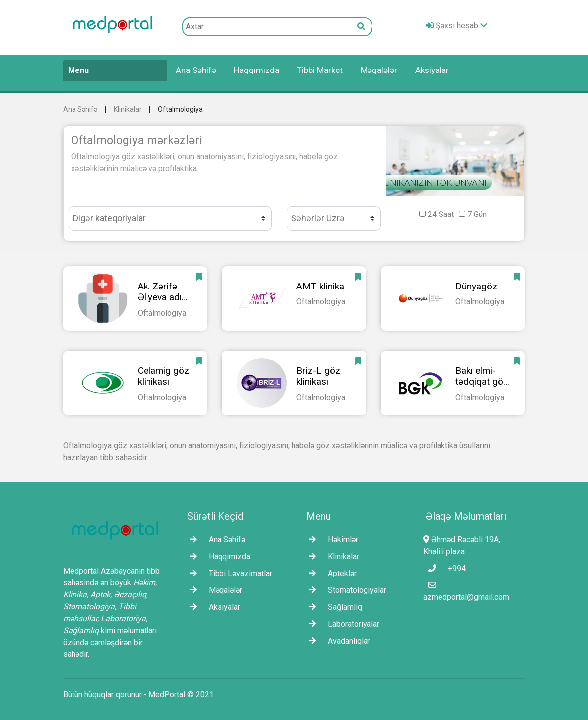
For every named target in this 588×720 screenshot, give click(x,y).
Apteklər (330, 573)
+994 (444, 568)
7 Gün (477, 214)
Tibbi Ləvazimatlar (228, 573)
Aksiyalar (432, 70)
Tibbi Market (320, 70)
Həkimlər (331, 540)
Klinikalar (128, 109)
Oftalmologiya (180, 109)
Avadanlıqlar (337, 641)
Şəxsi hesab (456, 26)
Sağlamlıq (333, 607)
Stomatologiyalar (345, 590)
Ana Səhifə (196, 70)
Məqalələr (379, 70)
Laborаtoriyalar (342, 624)
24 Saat (441, 214)
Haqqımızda (257, 70)
